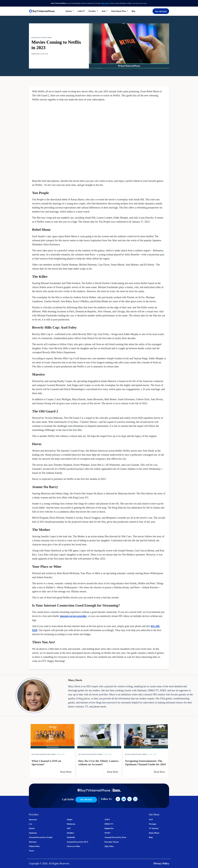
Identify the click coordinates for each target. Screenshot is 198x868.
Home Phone (154, 833)
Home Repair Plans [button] (119, 11)
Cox (31, 824)
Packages (153, 824)
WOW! (108, 833)
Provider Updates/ (51, 754)
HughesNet (109, 828)
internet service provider (73, 616)
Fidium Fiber (34, 846)
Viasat (31, 851)
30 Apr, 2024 (61, 754)
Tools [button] (104, 11)
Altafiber (70, 833)
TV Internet (154, 828)
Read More (67, 772)
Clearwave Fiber (73, 846)
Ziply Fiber (109, 846)
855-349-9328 (161, 12)
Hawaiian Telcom (112, 842)
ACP (151, 820)
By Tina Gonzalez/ (131, 754)
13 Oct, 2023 (108, 754)
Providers (93, 11)
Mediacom (71, 824)
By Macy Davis (36, 37)
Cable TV (81, 11)
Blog (133, 11)
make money (105, 3)
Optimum (33, 833)
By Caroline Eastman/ (38, 754)
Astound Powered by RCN (77, 842)
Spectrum (33, 820)
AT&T (107, 820)
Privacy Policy (161, 863)
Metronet (33, 842)
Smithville (71, 837)
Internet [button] (69, 11)
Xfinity (70, 820)
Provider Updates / (97, 754)
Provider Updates (46, 37)
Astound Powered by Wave (115, 837)
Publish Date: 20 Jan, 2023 (40, 54)
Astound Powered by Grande (41, 837)
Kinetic (32, 828)
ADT (69, 828)
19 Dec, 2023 (152, 754)
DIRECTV (109, 824)
